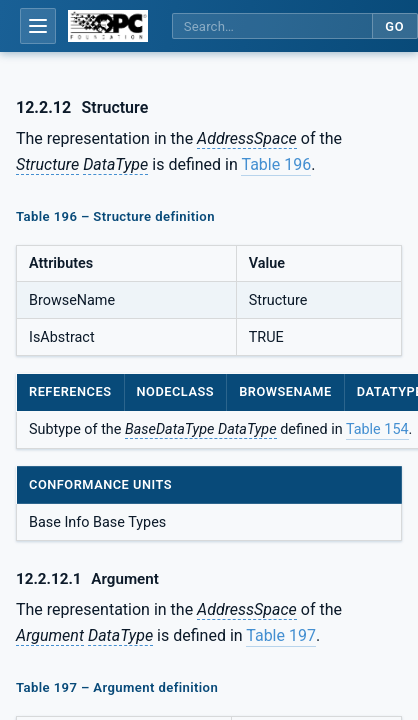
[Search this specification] (272, 26)
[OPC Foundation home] (108, 26)
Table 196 (276, 164)
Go (394, 26)
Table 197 (281, 635)
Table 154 (377, 429)
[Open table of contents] (38, 26)
